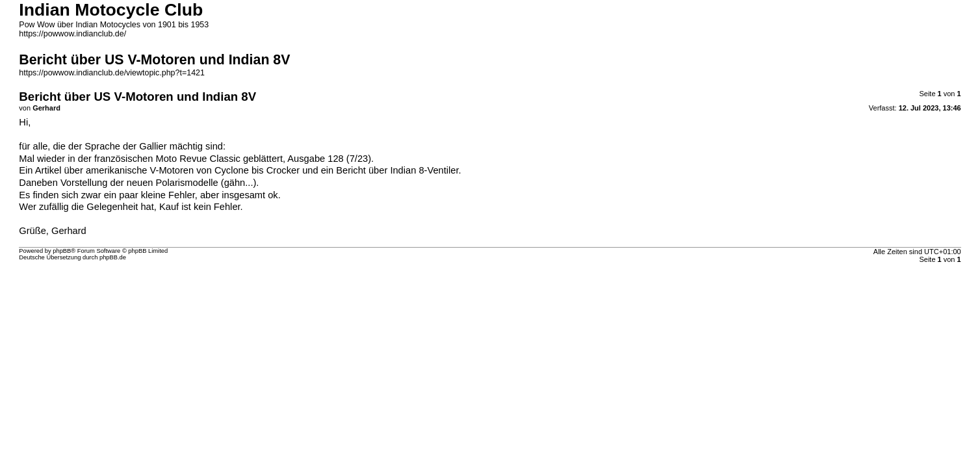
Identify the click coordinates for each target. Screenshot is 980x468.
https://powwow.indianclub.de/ (72, 34)
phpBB (62, 251)
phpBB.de (113, 257)
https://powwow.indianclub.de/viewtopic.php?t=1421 (112, 73)
